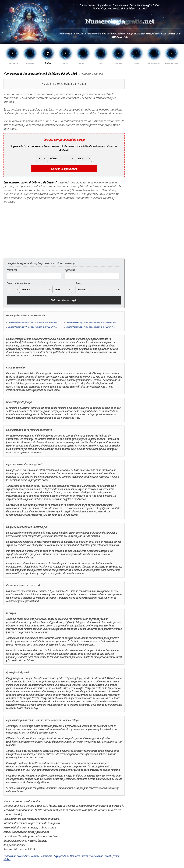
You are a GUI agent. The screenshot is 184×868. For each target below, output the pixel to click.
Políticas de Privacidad (16, 856)
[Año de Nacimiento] (84, 158)
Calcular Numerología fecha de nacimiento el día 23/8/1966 (32, 327)
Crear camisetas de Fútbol (96, 856)
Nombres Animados (41, 856)
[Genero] (98, 289)
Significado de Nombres (67, 856)
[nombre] (34, 276)
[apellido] (92, 276)
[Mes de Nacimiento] (61, 158)
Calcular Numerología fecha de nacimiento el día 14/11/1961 (91, 323)
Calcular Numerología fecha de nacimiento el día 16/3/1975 (32, 323)
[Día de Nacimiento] (42, 158)
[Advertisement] (33, 231)
